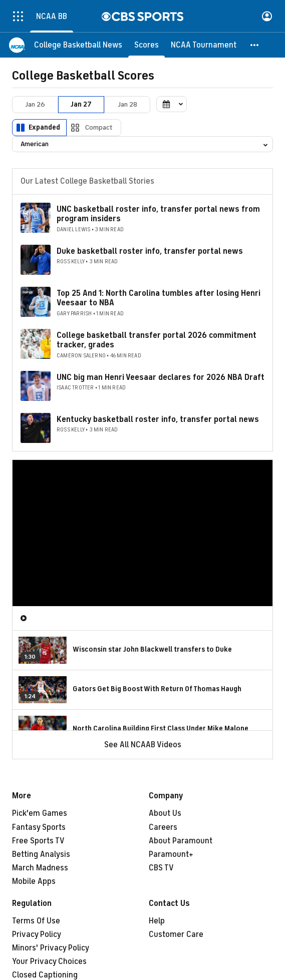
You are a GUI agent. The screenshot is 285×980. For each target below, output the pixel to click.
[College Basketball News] (78, 45)
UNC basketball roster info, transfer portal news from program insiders (158, 214)
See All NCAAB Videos (143, 745)
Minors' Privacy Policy (51, 948)
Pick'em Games (40, 813)
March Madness (40, 868)
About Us (165, 813)
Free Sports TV (38, 841)
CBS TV (161, 868)
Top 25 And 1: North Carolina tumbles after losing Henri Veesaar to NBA (159, 298)
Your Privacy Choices (49, 961)
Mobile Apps (34, 881)
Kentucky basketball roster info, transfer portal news (158, 419)
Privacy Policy (37, 934)
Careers (163, 827)
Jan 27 (81, 104)
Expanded (44, 127)
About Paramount (181, 841)
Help (157, 921)
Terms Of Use (36, 921)
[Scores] (147, 45)
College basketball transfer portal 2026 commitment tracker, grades (157, 340)
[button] (255, 45)
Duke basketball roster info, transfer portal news (150, 251)
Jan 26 (35, 104)
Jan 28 (127, 104)
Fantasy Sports (39, 827)
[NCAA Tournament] (204, 45)
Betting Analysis (41, 854)
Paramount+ (171, 854)
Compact (99, 127)
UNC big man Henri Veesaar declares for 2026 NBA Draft (161, 377)
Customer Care (176, 934)
